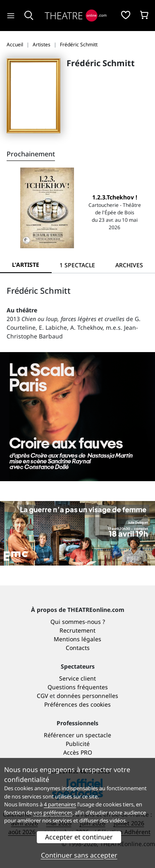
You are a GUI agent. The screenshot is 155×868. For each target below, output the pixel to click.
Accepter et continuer (79, 837)
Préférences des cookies (77, 704)
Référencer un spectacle (77, 735)
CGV (42, 696)
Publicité (78, 744)
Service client (77, 678)
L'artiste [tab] (26, 265)
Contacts (78, 648)
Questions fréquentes (78, 687)
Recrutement (77, 630)
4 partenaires (60, 804)
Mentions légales (77, 639)
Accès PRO (78, 752)
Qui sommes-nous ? (78, 622)
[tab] (77, 265)
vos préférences (53, 813)
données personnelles (87, 696)
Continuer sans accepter (79, 855)
